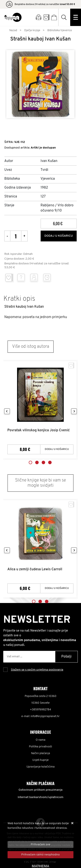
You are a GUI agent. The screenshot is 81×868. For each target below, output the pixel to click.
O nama (40, 740)
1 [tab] (30, 462)
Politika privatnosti (40, 747)
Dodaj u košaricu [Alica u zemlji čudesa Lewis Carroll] (57, 588)
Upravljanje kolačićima (41, 767)
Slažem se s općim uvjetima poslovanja (37, 670)
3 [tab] (43, 462)
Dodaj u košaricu (59, 236)
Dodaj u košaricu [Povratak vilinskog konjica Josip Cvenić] (57, 449)
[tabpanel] (40, 410)
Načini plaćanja (41, 753)
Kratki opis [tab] (19, 299)
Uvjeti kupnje (40, 760)
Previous (7, 411)
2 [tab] (37, 462)
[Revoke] (40, 855)
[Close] (40, 845)
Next (74, 411)
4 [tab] (50, 462)
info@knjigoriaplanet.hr (45, 716)
